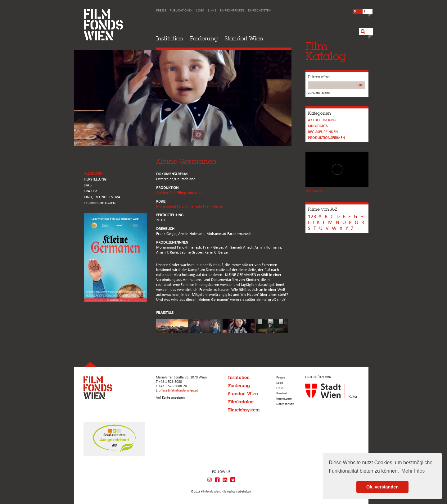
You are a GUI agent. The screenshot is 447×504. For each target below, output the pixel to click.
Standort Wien (244, 38)
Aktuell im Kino (322, 120)
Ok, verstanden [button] (382, 487)
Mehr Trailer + (315, 191)
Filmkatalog (241, 402)
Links (212, 11)
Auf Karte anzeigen (170, 398)
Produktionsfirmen (326, 138)
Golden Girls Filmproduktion (179, 193)
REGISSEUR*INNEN (323, 132)
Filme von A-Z (323, 209)
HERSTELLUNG (95, 179)
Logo (200, 11)
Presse (161, 11)
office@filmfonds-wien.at (178, 391)
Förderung (204, 38)
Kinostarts (318, 126)
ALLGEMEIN (93, 174)
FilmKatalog (326, 51)
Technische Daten (100, 203)
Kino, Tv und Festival (103, 197)
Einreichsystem (260, 11)
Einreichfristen (232, 11)
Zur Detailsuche (319, 93)
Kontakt (282, 394)
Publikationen (181, 11)
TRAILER (90, 191)
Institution (170, 38)
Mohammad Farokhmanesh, (180, 206)
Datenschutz (285, 404)
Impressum (284, 399)
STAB (88, 185)
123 (312, 217)
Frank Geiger (213, 206)
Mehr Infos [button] (413, 471)
